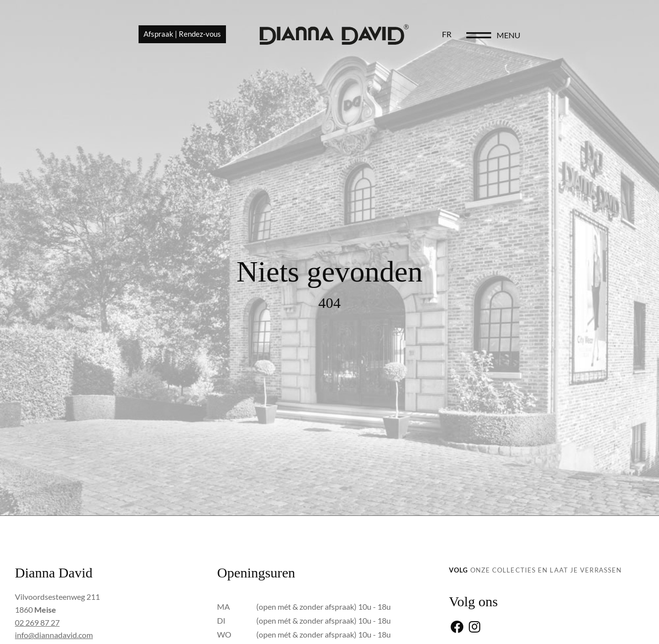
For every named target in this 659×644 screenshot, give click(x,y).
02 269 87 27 (37, 622)
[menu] (578, 36)
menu (607, 36)
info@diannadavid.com (54, 635)
